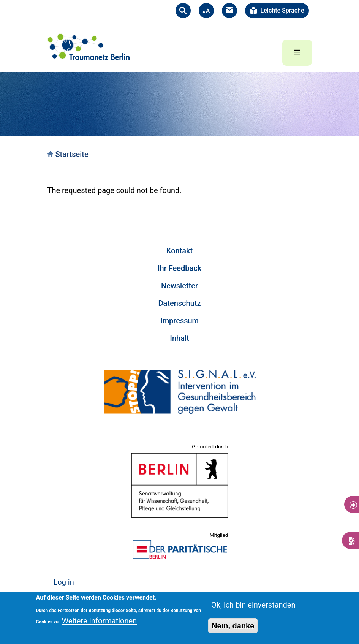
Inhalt (179, 338)
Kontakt (179, 251)
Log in (64, 582)
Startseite (72, 154)
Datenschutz (179, 303)
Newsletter (179, 286)
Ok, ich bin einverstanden (253, 605)
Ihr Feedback (179, 268)
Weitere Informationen (99, 621)
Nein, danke (233, 626)
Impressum (179, 321)
